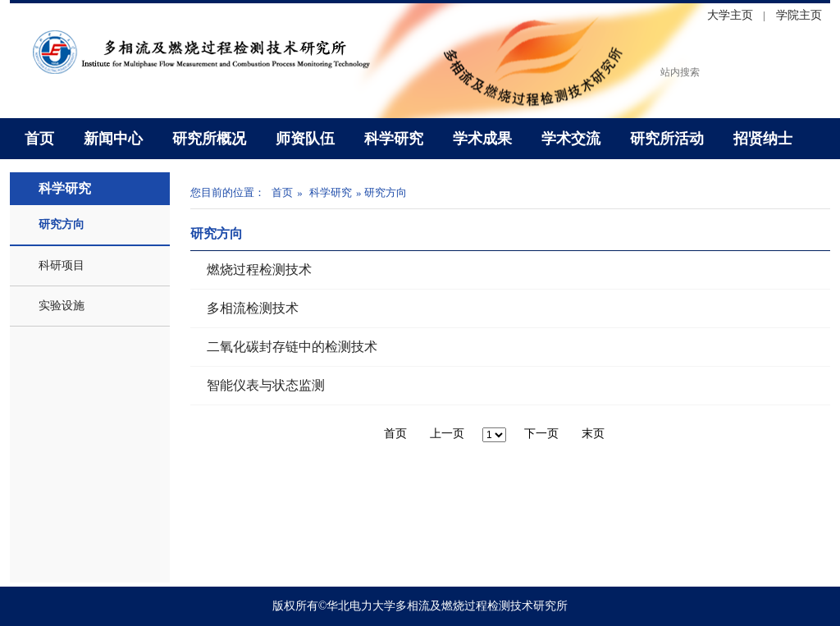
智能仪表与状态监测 (266, 385)
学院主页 (799, 15)
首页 (39, 139)
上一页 (447, 434)
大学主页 (730, 15)
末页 (593, 434)
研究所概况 (209, 139)
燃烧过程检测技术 (259, 270)
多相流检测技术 (253, 308)
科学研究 (394, 139)
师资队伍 (305, 139)
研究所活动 (667, 139)
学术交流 (571, 139)
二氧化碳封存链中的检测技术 (292, 347)
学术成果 (482, 139)
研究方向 (62, 224)
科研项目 (62, 265)
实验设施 (62, 306)
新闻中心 (113, 139)
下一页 (541, 434)
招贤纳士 (763, 139)
